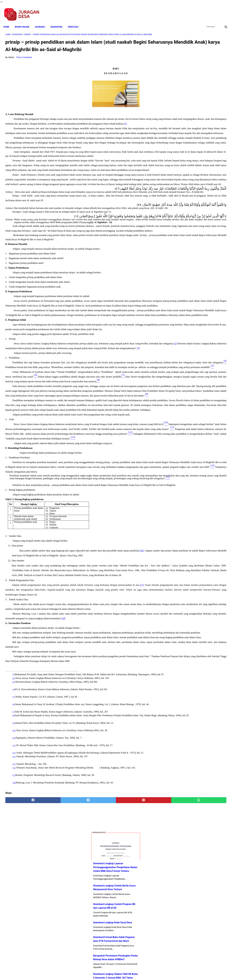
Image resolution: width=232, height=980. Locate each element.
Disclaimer (114, 972)
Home (8, 22)
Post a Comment (24, 62)
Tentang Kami (155, 972)
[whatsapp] (136, 945)
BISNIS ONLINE (24, 22)
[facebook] (203, 11)
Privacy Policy (100, 972)
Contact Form (139, 972)
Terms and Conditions (81, 972)
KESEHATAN (59, 22)
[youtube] (217, 11)
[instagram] (223, 11)
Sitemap (126, 972)
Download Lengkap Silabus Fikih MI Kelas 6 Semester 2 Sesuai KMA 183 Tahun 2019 (196, 177)
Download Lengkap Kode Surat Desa (193, 122)
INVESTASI (75, 22)
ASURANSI (42, 22)
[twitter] (210, 11)
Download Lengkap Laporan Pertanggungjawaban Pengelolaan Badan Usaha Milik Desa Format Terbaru (196, 67)
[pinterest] (99, 945)
